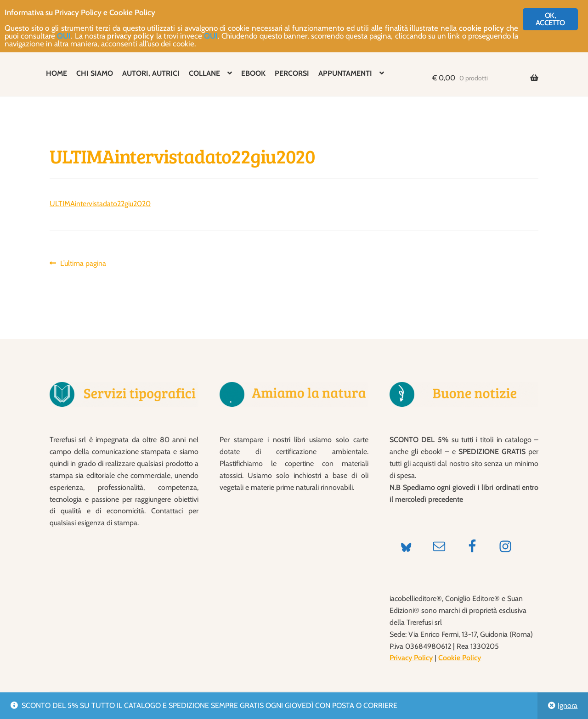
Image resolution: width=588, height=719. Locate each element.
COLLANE (204, 73)
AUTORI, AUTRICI (151, 73)
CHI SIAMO (95, 73)
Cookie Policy (460, 658)
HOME (57, 73)
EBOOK (253, 73)
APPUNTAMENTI (345, 73)
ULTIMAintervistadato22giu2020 (100, 204)
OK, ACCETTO (550, 19)
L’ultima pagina (83, 264)
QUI (64, 36)
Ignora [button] (568, 705)
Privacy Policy (411, 658)
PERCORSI (292, 73)
